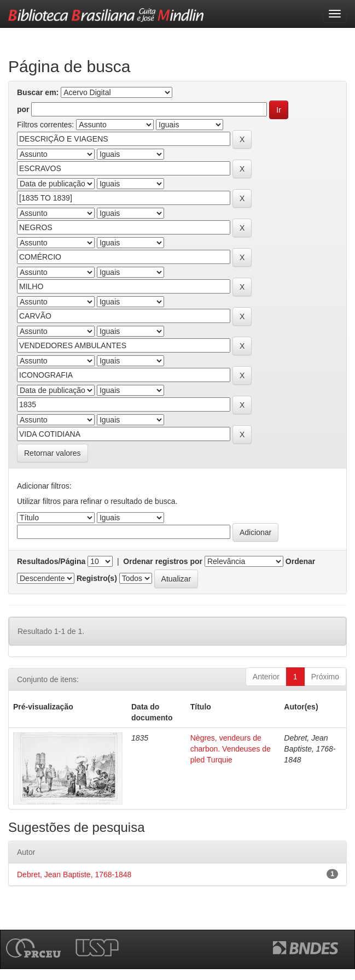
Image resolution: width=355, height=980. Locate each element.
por (23, 109)
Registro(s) (97, 578)
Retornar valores (53, 453)
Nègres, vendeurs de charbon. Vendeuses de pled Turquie (231, 749)
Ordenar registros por (163, 561)
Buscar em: (38, 92)
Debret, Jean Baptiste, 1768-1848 (74, 875)
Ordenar (300, 561)
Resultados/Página (51, 561)
